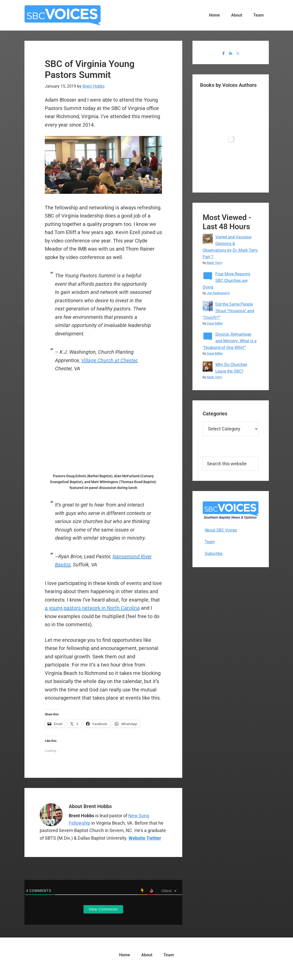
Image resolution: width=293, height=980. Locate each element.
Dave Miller (215, 323)
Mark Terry (214, 263)
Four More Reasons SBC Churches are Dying (226, 281)
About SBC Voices (221, 530)
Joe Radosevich (218, 293)
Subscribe (214, 554)
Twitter (154, 838)
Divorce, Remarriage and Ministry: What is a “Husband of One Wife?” (230, 341)
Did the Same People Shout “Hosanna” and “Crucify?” (228, 311)
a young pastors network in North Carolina (92, 608)
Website (137, 838)
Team (210, 542)
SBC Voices (63, 15)
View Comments (103, 909)
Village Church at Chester (109, 360)
